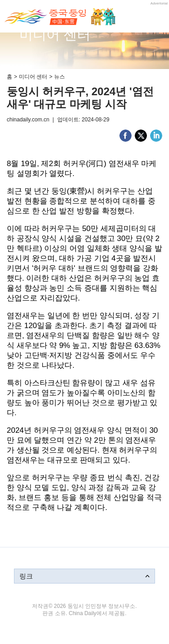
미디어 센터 (33, 77)
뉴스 (59, 77)
